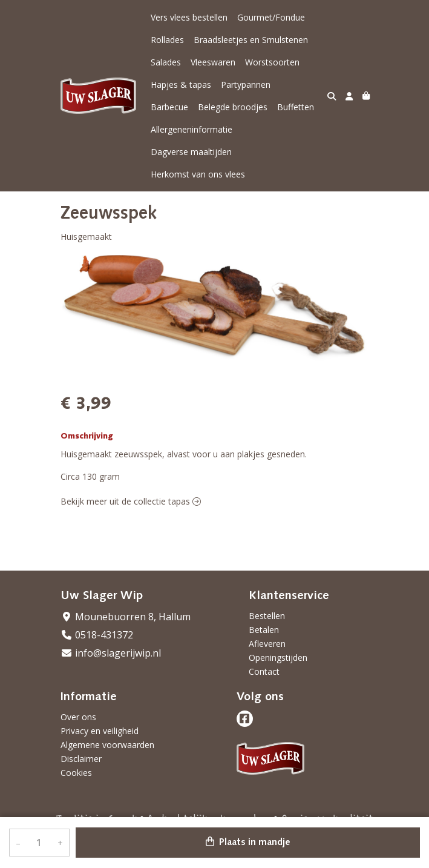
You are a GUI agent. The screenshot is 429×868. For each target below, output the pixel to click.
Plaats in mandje (248, 842)
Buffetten (296, 107)
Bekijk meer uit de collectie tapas (131, 501)
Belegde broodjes (233, 107)
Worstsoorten (272, 62)
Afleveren (267, 644)
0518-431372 (97, 635)
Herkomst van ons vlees (198, 174)
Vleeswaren (213, 62)
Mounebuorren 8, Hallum (126, 617)
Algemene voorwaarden (107, 745)
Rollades (167, 40)
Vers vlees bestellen (189, 17)
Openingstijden (278, 658)
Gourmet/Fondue (271, 17)
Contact (264, 671)
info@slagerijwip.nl (111, 653)
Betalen (264, 630)
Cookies (76, 773)
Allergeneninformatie (192, 129)
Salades (166, 62)
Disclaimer (81, 759)
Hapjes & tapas (181, 84)
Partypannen (246, 84)
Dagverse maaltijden (191, 152)
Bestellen (267, 616)
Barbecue (169, 107)
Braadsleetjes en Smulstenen (251, 40)
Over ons (78, 717)
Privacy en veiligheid (100, 731)
